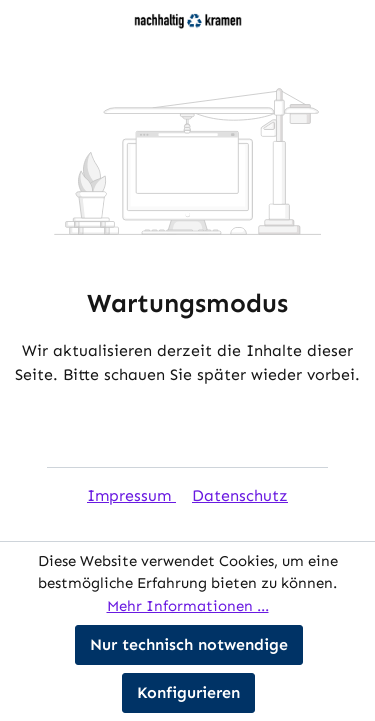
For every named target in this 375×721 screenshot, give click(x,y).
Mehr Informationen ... (188, 606)
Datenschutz (240, 495)
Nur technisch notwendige (189, 644)
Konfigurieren (188, 692)
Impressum (131, 495)
